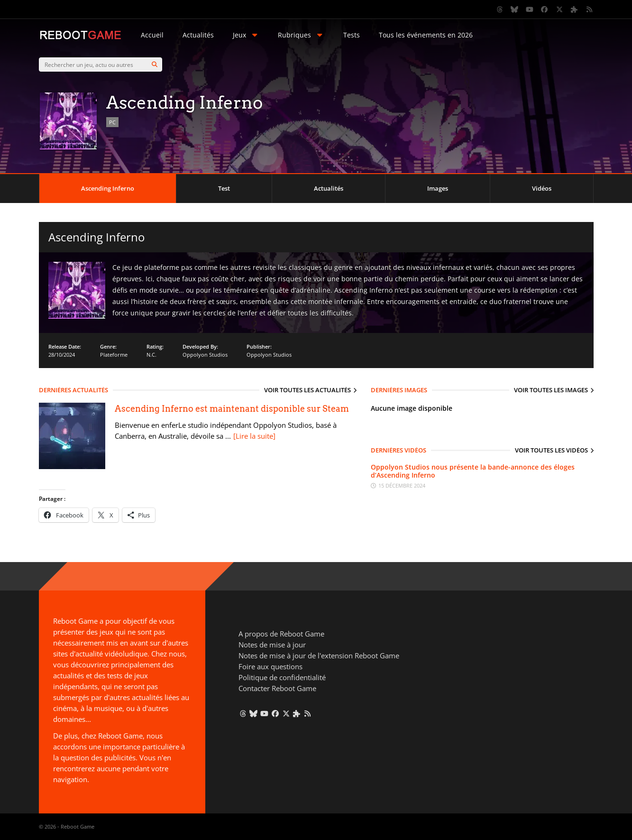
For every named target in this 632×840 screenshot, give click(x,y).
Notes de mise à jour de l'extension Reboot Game (319, 655)
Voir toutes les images (551, 390)
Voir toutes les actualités (307, 390)
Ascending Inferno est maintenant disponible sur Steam (232, 409)
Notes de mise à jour (272, 645)
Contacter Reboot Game (277, 688)
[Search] (155, 65)
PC (112, 122)
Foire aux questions (270, 666)
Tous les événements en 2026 (426, 35)
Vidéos (542, 188)
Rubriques (301, 35)
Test (224, 188)
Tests (352, 35)
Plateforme (114, 355)
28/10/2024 (62, 355)
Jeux (246, 35)
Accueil (152, 35)
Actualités (198, 35)
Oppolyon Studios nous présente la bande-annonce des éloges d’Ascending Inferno (473, 471)
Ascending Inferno (108, 188)
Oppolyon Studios (205, 355)
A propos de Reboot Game (281, 634)
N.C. (151, 355)
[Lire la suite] (254, 436)
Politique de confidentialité (282, 677)
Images (438, 188)
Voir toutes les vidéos (551, 450)
